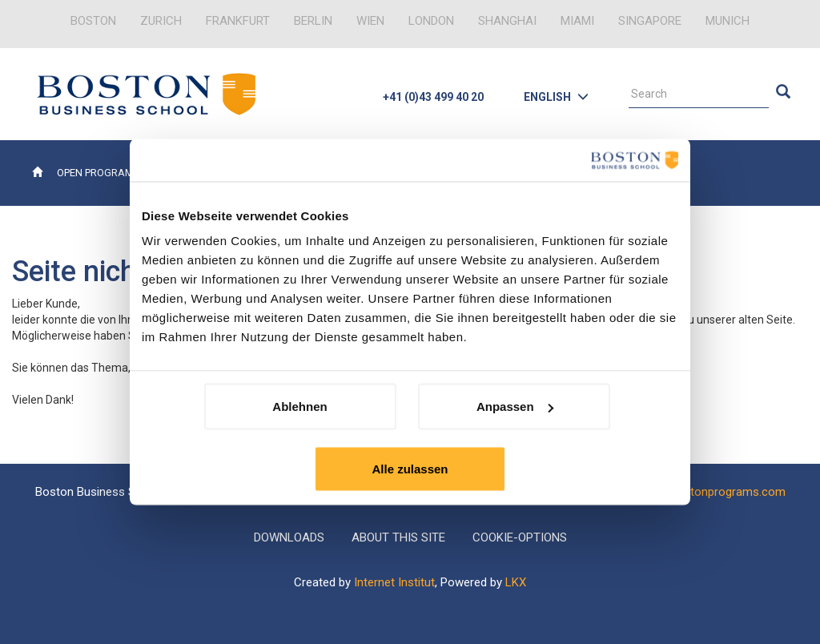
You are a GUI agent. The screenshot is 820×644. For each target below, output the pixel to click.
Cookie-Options (520, 537)
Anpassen (515, 407)
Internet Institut (394, 582)
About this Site (398, 537)
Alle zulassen (410, 469)
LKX (516, 582)
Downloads (289, 537)
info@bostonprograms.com (712, 492)
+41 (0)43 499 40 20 (433, 97)
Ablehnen (299, 407)
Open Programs (98, 173)
